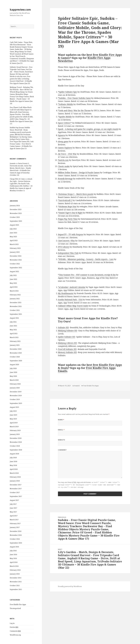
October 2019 (15, 399)
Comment (62, 450)
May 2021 (13, 330)
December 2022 (16, 256)
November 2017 (16, 489)
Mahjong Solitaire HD (68, 331)
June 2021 (13, 326)
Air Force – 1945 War (67, 154)
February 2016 (15, 570)
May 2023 (13, 237)
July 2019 (13, 411)
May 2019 (13, 419)
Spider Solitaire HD (67, 337)
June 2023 (13, 233)
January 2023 (15, 252)
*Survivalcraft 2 (65, 200)
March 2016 (14, 566)
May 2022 (13, 283)
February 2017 (15, 524)
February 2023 (15, 248)
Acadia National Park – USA (70, 300)
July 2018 (13, 458)
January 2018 (15, 481)
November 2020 (16, 353)
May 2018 (13, 465)
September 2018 (16, 450)
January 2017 (15, 527)
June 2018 (13, 461)
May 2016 (13, 558)
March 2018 (14, 473)
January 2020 (15, 388)
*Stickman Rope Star (67, 207)
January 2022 (15, 299)
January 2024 (15, 206)
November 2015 (16, 582)
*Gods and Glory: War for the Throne (74, 110)
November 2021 (16, 306)
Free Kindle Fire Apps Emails (87, 369)
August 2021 (14, 318)
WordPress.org (15, 635)
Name (61, 420)
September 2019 (16, 403)
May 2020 (13, 376)
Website (61, 440)
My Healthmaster (66, 293)
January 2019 (15, 434)
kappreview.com (20, 10)
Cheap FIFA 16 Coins (17, 179)
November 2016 (16, 535)
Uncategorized (15, 608)
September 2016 (16, 543)
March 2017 (14, 520)
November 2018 (16, 442)
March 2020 (14, 380)
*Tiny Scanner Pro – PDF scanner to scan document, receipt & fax (87, 275)
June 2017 (13, 508)
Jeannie (13, 163)
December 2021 (16, 303)
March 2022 (14, 291)
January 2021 (15, 345)
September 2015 (16, 589)
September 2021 (16, 314)
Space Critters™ (65, 123)
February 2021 (15, 341)
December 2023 (16, 209)
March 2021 (14, 337)
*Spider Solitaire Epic (67, 92)
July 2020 (13, 368)
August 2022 (14, 271)
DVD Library (64, 247)
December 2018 (16, 438)
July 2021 (13, 322)
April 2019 (14, 423)
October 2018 (15, 446)
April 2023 (14, 240)
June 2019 (13, 415)
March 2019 (14, 427)
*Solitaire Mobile (65, 104)
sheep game (63, 142)
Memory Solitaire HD (67, 352)
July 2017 (13, 504)
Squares (62, 135)
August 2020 (14, 365)
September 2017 (16, 496)
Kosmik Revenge (65, 179)
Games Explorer (65, 148)
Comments (15, 631)
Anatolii (77, 386)
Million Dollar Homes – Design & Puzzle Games (79, 173)
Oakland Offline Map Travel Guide (73, 306)
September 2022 (16, 268)
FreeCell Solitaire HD (67, 349)
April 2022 (14, 287)
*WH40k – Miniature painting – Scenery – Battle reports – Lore (86, 259)
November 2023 (16, 213)
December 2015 (16, 578)
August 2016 (14, 547)
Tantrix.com (63, 160)
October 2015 (15, 586)
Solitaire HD (63, 328)
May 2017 (13, 512)
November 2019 (16, 396)
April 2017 (14, 516)
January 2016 (15, 574)
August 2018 (14, 454)
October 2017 (15, 492)
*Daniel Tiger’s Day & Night (70, 213)
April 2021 (14, 334)
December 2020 (16, 349)
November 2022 (16, 260)
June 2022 (13, 279)
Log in (12, 623)
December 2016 (16, 531)
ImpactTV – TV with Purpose (71, 234)
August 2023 (14, 225)
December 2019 (16, 392)
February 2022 (15, 295)
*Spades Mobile (65, 117)
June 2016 (13, 555)
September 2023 (16, 221)
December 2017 (16, 485)
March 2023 (14, 244)
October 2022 (15, 264)
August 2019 (14, 407)
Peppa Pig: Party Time (68, 219)
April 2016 (14, 562)
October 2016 (15, 539)
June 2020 (13, 372)
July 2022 (13, 275)
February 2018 (15, 477)
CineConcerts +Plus (66, 241)
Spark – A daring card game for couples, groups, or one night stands (88, 129)
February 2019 (15, 430)
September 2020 (16, 361)
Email (61, 430)
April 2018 (14, 469)
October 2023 (15, 217)
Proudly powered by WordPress (70, 586)
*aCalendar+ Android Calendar (72, 287)
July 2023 (13, 229)
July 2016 (13, 551)
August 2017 (14, 500)
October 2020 (15, 357)
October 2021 (15, 310)
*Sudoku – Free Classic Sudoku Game (74, 98)
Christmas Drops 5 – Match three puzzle (76, 194)
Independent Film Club (68, 253)
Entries (14, 627)
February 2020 (15, 384)
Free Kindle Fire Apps (18, 604)
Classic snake (64, 166)
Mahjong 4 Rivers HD (67, 343)
